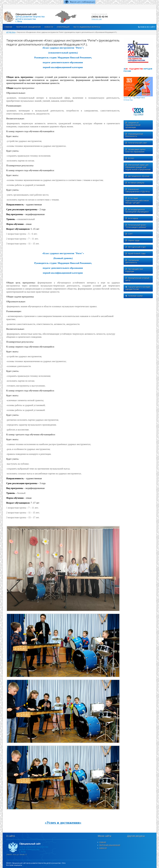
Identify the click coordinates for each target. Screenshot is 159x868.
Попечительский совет (136, 143)
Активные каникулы (135, 183)
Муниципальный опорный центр (137, 279)
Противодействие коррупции (134, 270)
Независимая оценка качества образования (135, 151)
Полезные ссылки (134, 296)
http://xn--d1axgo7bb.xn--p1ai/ (27, 17)
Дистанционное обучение (137, 176)
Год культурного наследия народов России (138, 288)
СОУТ (129, 234)
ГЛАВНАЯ (103, 842)
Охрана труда (132, 240)
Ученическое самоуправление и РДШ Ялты (138, 190)
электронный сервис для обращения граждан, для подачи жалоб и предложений (138, 167)
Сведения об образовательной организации (133, 125)
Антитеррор (132, 218)
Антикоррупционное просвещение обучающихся (137, 211)
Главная (8, 27)
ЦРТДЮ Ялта (11, 32)
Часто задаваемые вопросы (87, 27)
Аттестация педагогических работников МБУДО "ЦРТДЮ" (137, 201)
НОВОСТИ (103, 848)
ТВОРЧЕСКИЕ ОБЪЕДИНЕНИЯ (28, 27)
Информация (63, 27)
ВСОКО (130, 158)
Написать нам (97, 19)
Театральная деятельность (132, 261)
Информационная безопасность (134, 135)
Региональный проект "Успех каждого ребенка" (136, 226)
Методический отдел (136, 247)
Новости (49, 27)
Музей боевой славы (135, 254)
